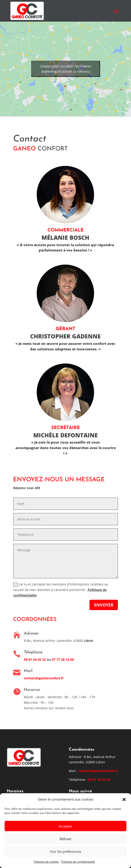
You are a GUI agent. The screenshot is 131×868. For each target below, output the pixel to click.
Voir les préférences (66, 851)
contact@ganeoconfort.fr (44, 678)
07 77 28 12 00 (63, 659)
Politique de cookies (46, 862)
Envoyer (104, 605)
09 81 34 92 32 (99, 780)
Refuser (66, 839)
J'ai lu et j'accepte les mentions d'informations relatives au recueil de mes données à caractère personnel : (61, 590)
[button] (124, 799)
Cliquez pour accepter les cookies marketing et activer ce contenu (66, 69)
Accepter (65, 826)
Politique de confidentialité (78, 862)
